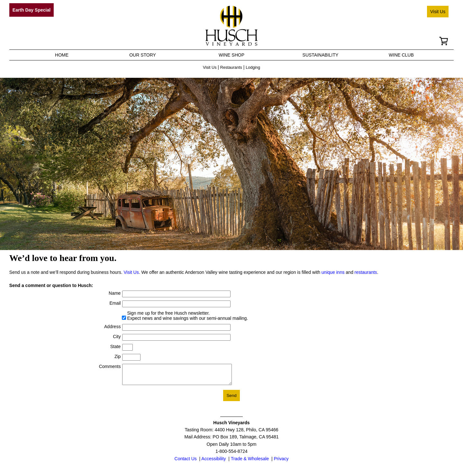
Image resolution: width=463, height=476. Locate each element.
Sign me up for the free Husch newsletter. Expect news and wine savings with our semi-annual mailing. (187, 316)
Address (112, 327)
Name (115, 293)
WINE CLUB (401, 55)
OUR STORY (143, 55)
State (116, 346)
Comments (110, 366)
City (117, 337)
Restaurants (231, 67)
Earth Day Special (32, 10)
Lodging (253, 67)
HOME (62, 55)
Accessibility (213, 463)
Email (115, 303)
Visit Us (438, 12)
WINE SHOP (232, 55)
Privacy (281, 463)
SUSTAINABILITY (321, 55)
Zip (118, 356)
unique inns (333, 272)
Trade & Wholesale (250, 463)
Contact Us (186, 463)
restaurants (366, 272)
